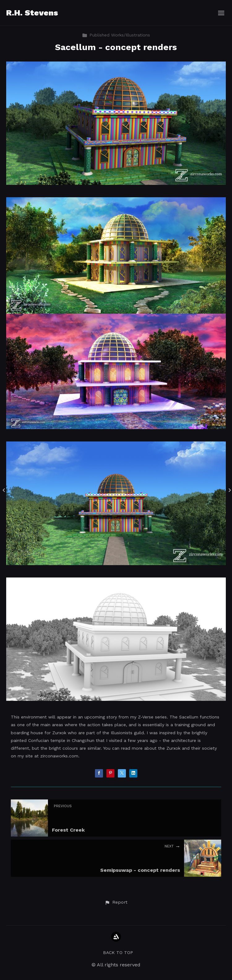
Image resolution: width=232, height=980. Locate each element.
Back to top (118, 952)
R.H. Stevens (32, 13)
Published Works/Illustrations (116, 35)
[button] (116, 902)
